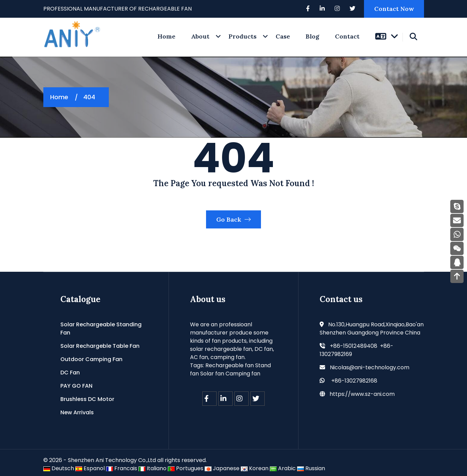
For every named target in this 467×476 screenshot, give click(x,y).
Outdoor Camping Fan (91, 359)
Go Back (233, 219)
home (166, 36)
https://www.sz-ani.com (362, 394)
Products (243, 36)
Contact (347, 36)
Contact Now (394, 9)
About (200, 36)
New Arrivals (77, 412)
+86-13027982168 (354, 381)
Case (283, 36)
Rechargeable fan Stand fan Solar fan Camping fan (230, 369)
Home (59, 97)
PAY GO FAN (76, 386)
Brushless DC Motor (87, 399)
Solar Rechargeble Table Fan (100, 346)
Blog (312, 36)
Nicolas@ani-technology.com (370, 367)
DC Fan (70, 373)
